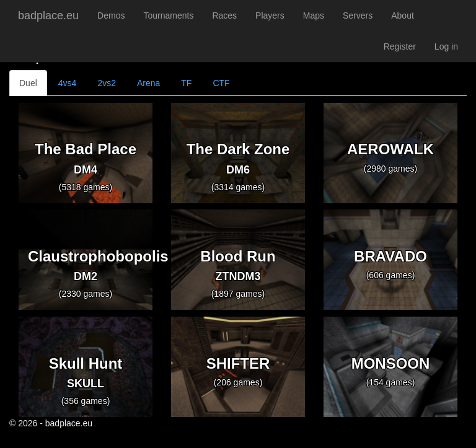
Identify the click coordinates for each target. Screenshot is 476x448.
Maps (314, 15)
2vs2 (107, 83)
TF (186, 83)
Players (270, 15)
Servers (358, 15)
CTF (221, 83)
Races (224, 15)
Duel (28, 83)
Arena (148, 83)
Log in (446, 46)
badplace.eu (48, 15)
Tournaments (168, 15)
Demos (111, 15)
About (403, 15)
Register (400, 46)
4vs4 (68, 83)
